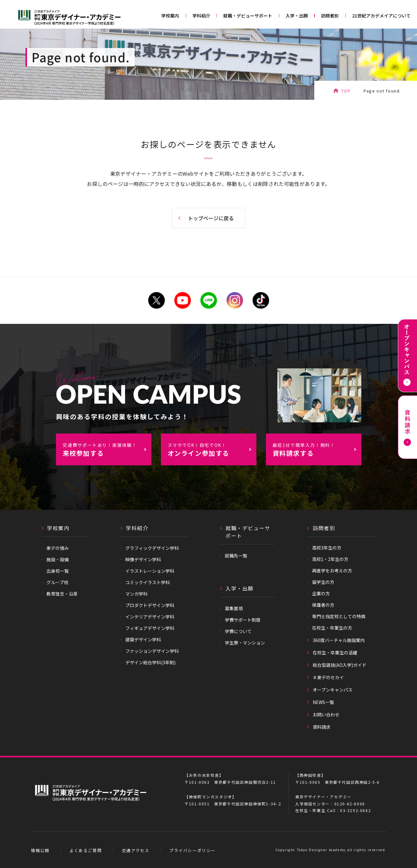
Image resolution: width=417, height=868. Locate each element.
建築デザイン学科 (143, 639)
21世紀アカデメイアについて (381, 16)
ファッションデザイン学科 (152, 651)
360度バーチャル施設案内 (339, 640)
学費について (238, 631)
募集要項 (234, 608)
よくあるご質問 (86, 850)
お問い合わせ (326, 714)
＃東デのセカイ (328, 677)
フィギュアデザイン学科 (150, 628)
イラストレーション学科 (150, 571)
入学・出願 (297, 16)
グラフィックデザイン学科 (152, 548)
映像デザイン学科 (143, 559)
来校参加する (107, 450)
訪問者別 (330, 16)
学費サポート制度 (243, 620)
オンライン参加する (212, 450)
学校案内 (170, 16)
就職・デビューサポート (248, 16)
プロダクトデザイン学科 (150, 605)
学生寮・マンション (245, 643)
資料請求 (322, 727)
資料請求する (317, 450)
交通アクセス (136, 850)
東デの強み (58, 548)
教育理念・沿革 (62, 594)
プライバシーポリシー (192, 850)
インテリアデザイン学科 (150, 617)
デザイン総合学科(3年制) (150, 662)
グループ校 (57, 582)
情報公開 (40, 850)
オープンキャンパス (333, 690)
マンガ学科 (136, 594)
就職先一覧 (236, 556)
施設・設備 (58, 559)
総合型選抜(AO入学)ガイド (340, 665)
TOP (346, 91)
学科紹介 (201, 16)
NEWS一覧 (323, 702)
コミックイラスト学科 (148, 582)
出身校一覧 (58, 571)
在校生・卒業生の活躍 (335, 653)
